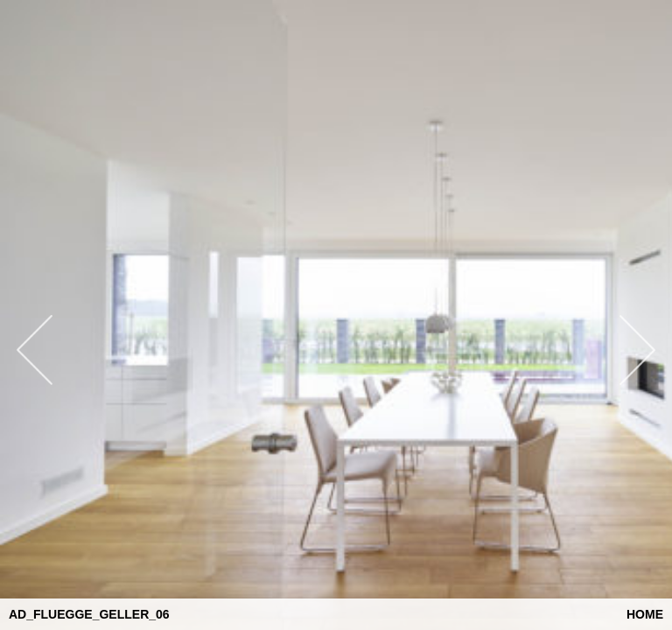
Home (645, 614)
